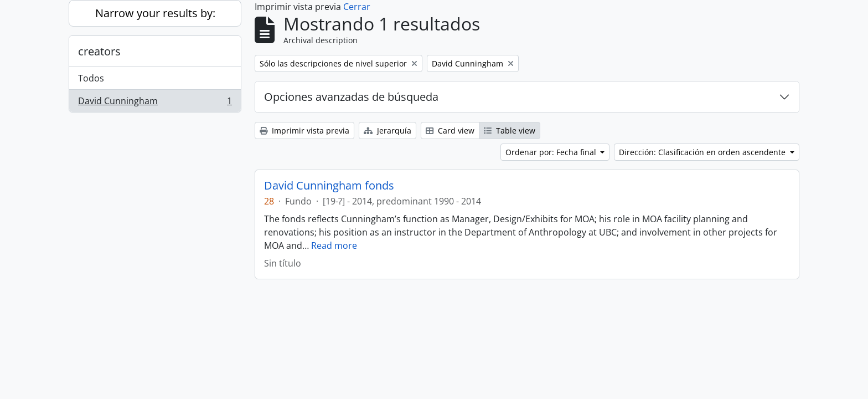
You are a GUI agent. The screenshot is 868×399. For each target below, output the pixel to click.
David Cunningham (155, 103)
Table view (510, 131)
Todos (91, 78)
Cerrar (357, 7)
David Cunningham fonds (329, 186)
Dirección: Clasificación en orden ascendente (703, 152)
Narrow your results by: (155, 13)
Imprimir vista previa (304, 131)
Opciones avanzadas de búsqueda (351, 97)
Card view (450, 131)
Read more (334, 245)
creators (99, 51)
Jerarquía (387, 131)
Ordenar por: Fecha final (552, 152)
